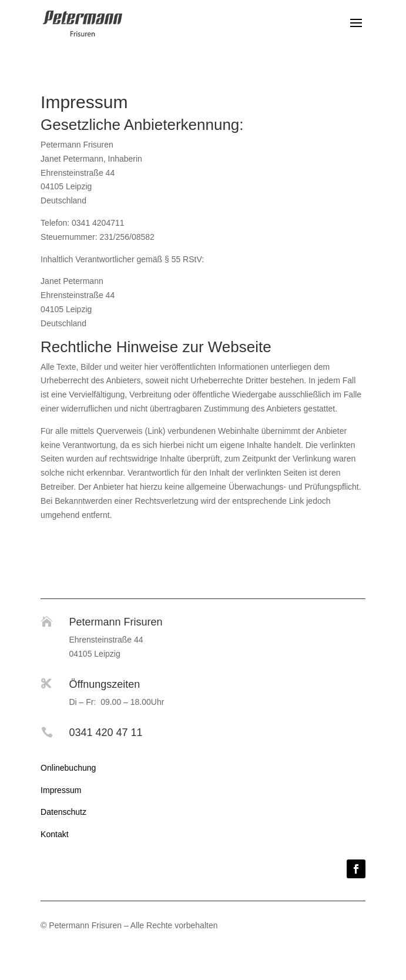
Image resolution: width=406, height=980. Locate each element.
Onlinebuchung (68, 768)
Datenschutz (63, 812)
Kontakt (54, 834)
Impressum (61, 790)
